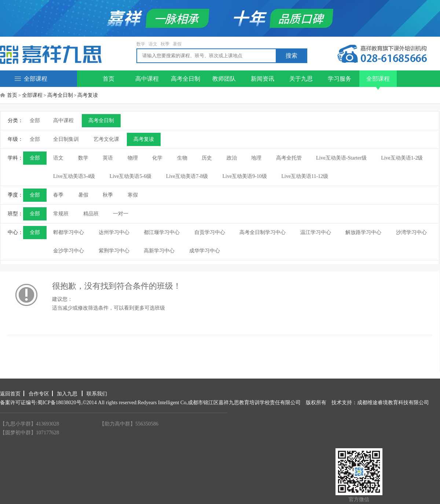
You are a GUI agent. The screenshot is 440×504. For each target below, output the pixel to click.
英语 (108, 158)
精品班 (91, 214)
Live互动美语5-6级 (131, 176)
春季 (58, 195)
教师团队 (224, 79)
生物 (182, 158)
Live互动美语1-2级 (402, 158)
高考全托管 (289, 158)
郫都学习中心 (69, 232)
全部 (35, 120)
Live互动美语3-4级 (74, 176)
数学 (141, 44)
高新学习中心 (159, 251)
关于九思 (301, 79)
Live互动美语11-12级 (305, 176)
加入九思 (68, 394)
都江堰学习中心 (162, 232)
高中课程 (147, 79)
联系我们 (97, 394)
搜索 (291, 56)
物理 (133, 158)
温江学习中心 (316, 232)
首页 (109, 79)
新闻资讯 (263, 79)
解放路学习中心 (363, 232)
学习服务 (340, 79)
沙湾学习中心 (411, 232)
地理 (256, 158)
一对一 (121, 214)
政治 (232, 158)
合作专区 (39, 394)
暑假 (177, 44)
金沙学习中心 (69, 251)
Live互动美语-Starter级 (341, 158)
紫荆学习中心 (114, 251)
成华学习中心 (205, 251)
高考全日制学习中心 (263, 232)
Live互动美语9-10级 (244, 176)
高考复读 (88, 95)
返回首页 (10, 394)
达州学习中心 (114, 232)
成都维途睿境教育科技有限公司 (393, 403)
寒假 (133, 195)
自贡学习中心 (210, 232)
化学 (157, 158)
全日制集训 (66, 139)
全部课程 (31, 79)
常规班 (61, 214)
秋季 (165, 44)
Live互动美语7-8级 (187, 176)
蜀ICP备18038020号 (59, 403)
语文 (153, 44)
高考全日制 (186, 79)
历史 (207, 158)
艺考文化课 (106, 139)
